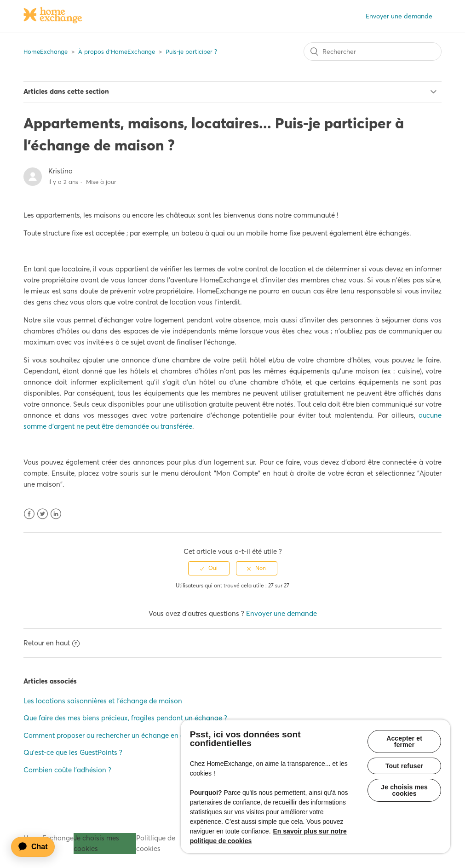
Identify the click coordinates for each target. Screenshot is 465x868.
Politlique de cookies (156, 843)
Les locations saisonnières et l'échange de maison (103, 701)
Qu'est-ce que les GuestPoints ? (73, 752)
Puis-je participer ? (191, 52)
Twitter (43, 514)
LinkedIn (56, 514)
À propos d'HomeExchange (117, 52)
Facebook (29, 514)
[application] (37, 847)
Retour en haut (52, 643)
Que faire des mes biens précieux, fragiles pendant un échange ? (125, 718)
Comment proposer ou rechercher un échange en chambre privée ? (129, 735)
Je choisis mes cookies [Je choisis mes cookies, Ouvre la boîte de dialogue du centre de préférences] (404, 790)
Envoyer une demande (399, 16)
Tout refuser (404, 766)
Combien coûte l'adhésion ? (67, 770)
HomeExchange (46, 52)
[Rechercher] (373, 52)
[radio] (209, 568)
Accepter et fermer (404, 742)
